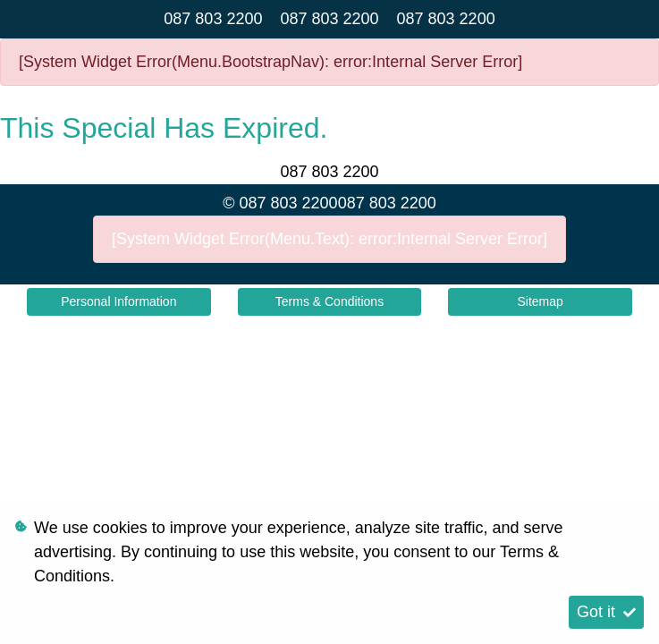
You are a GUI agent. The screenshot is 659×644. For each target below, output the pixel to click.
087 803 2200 (213, 19)
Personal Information (118, 301)
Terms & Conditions (329, 301)
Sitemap (540, 301)
